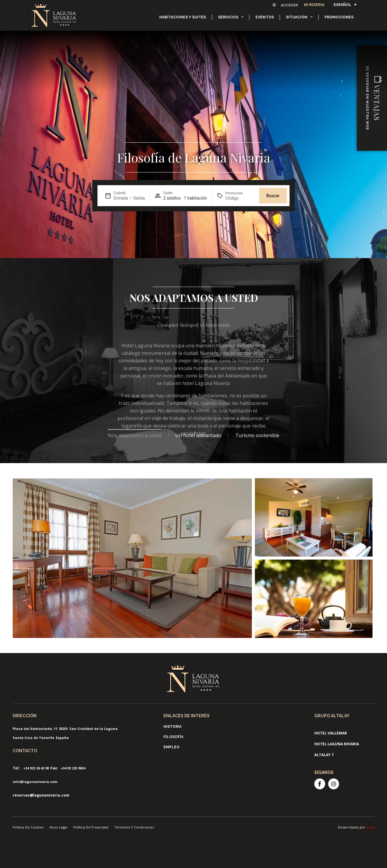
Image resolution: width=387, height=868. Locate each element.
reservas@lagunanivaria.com (41, 795)
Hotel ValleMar (331, 733)
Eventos (265, 17)
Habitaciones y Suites (183, 17)
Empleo (171, 747)
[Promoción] (240, 198)
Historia (173, 727)
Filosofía (173, 737)
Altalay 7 (324, 755)
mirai (370, 827)
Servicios (231, 17)
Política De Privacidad (91, 827)
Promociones (339, 17)
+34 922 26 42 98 (36, 768)
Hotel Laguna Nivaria (337, 744)
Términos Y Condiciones (134, 827)
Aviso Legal (58, 827)
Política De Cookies (28, 827)
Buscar (273, 196)
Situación (299, 17)
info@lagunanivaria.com (35, 782)
